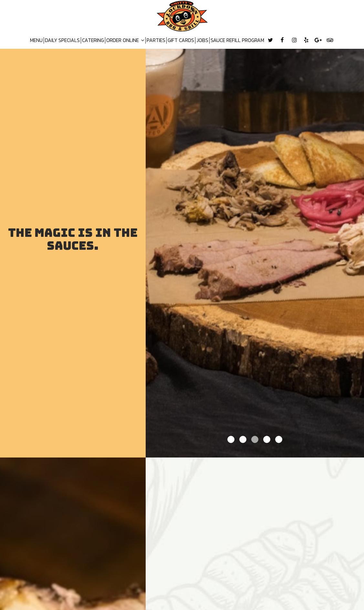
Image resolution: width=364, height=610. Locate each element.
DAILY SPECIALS (62, 40)
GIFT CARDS (181, 40)
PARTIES (156, 40)
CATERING (93, 40)
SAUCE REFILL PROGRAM (237, 40)
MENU (36, 40)
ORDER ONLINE (125, 40)
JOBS (202, 40)
